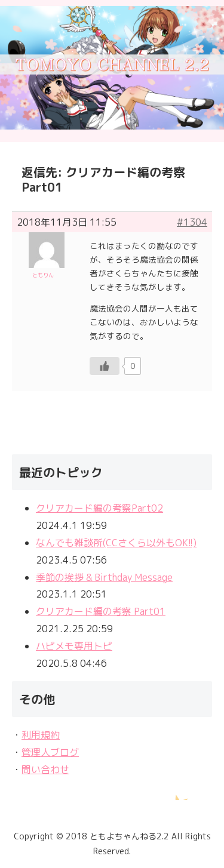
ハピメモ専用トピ (74, 646)
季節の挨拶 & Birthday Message (104, 577)
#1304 (192, 222)
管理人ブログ (50, 752)
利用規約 (41, 735)
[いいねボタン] (105, 366)
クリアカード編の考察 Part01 (101, 611)
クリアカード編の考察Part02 (99, 508)
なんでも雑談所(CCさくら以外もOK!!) (116, 543)
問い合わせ (45, 769)
